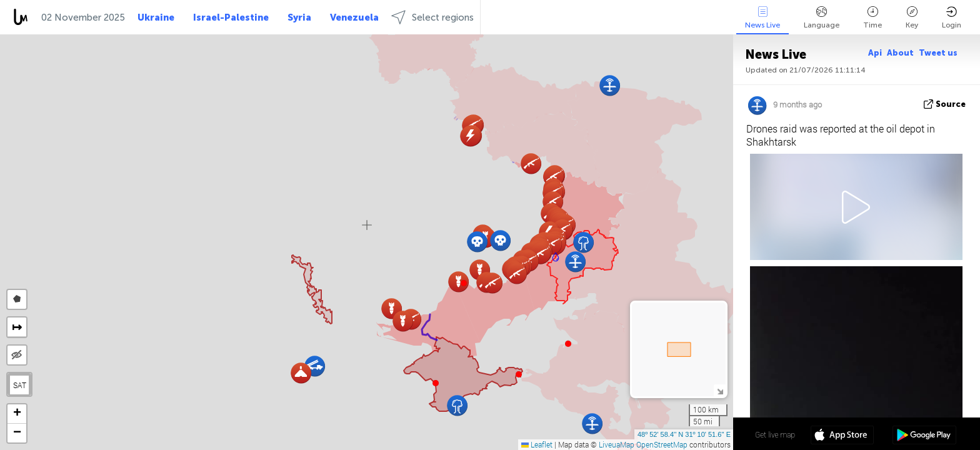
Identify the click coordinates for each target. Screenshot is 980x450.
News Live (762, 18)
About (900, 53)
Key (912, 18)
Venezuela (354, 17)
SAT (20, 385)
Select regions (432, 17)
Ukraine (156, 17)
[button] (556, 257)
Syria (299, 17)
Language (822, 18)
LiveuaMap (617, 444)
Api (875, 53)
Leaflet (537, 444)
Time (872, 18)
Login (952, 18)
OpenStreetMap (662, 444)
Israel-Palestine (231, 17)
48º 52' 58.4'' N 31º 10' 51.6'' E (684, 434)
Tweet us (938, 53)
